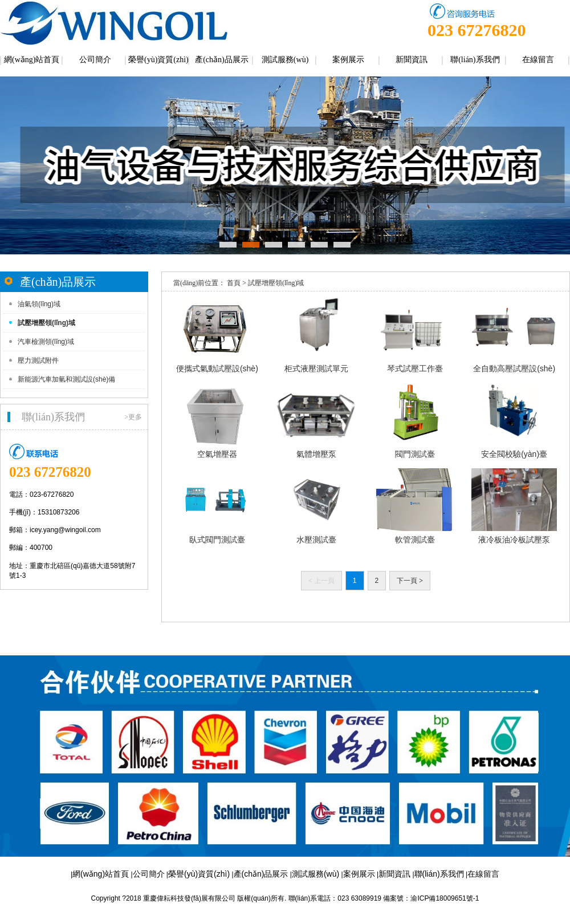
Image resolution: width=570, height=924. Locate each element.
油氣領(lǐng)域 (39, 304)
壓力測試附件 (38, 360)
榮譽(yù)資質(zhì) (158, 60)
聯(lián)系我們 (475, 60)
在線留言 (538, 60)
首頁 (234, 283)
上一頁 (321, 581)
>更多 (133, 417)
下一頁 (410, 581)
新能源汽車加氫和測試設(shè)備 (66, 379)
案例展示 (348, 60)
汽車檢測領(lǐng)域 (46, 342)
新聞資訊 (412, 60)
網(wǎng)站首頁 (32, 60)
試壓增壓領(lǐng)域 (46, 323)
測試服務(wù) (285, 60)
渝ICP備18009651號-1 (445, 898)
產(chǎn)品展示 (222, 60)
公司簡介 (95, 60)
